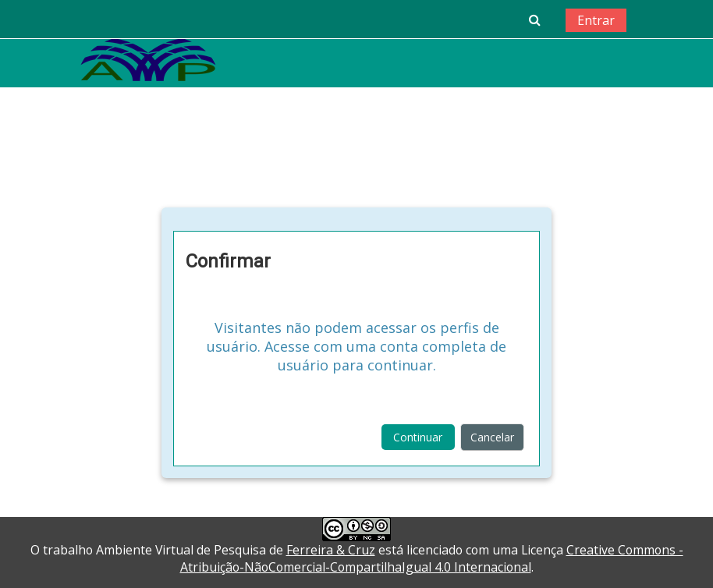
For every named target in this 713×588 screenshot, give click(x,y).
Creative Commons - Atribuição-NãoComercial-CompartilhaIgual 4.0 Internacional (432, 558)
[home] (148, 60)
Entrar (596, 20)
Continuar (418, 437)
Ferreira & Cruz (331, 550)
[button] (534, 19)
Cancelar (492, 437)
